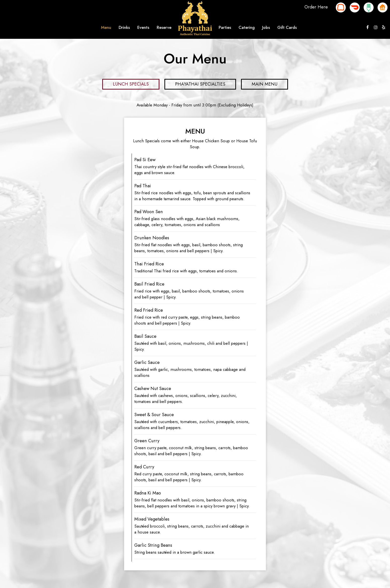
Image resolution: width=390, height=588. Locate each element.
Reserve (164, 27)
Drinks (124, 27)
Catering (247, 27)
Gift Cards (287, 27)
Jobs (266, 27)
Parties (225, 27)
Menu (106, 27)
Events (143, 27)
